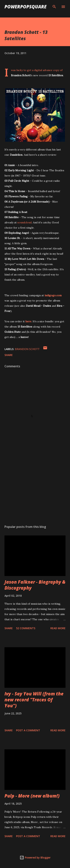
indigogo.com (53, 295)
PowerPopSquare (25, 7)
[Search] (54, 7)
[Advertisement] (35, 490)
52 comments (26, 628)
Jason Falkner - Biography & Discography (35, 585)
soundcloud (24, 222)
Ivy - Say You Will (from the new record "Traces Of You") (34, 700)
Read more (58, 628)
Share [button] (9, 355)
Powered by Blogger (35, 857)
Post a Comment (28, 730)
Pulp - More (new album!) (32, 796)
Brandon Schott (27, 349)
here (28, 321)
